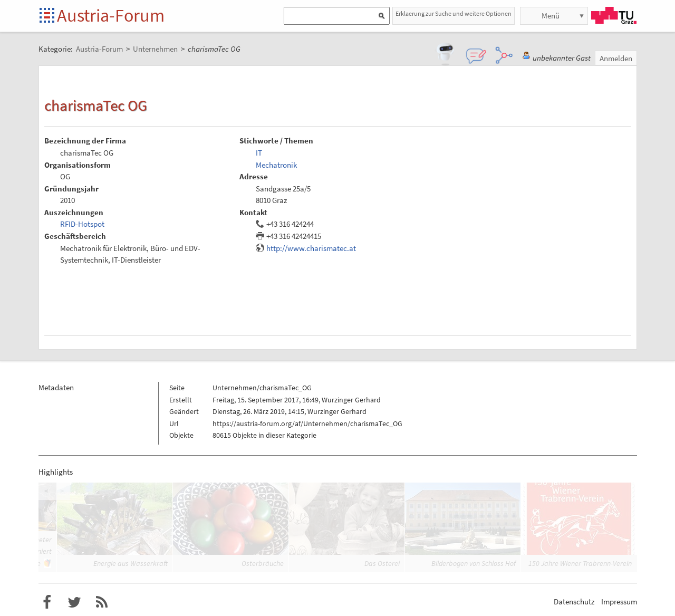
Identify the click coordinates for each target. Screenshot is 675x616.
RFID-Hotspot (82, 224)
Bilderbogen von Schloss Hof (474, 563)
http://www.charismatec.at (311, 248)
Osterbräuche (263, 563)
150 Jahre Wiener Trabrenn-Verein (580, 563)
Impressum (619, 601)
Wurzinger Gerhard (351, 400)
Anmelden (616, 58)
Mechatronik (276, 165)
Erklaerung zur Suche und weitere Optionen (454, 13)
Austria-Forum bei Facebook (47, 602)
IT (259, 153)
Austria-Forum (111, 15)
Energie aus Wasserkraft (131, 563)
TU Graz (614, 15)
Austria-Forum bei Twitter (74, 602)
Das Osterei (382, 563)
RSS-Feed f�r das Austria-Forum (102, 602)
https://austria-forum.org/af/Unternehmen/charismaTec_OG (307, 423)
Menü (551, 16)
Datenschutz (574, 601)
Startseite (48, 16)
